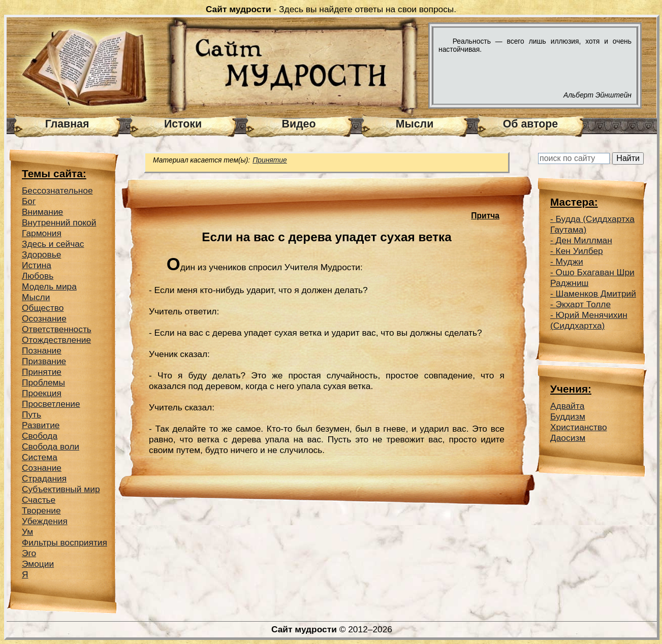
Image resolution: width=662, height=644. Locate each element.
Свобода (40, 436)
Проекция (42, 393)
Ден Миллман (584, 240)
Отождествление (56, 340)
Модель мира (49, 286)
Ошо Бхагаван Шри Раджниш (592, 278)
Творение (41, 510)
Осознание (44, 318)
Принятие (42, 372)
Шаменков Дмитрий (596, 294)
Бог (29, 201)
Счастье (39, 500)
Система (40, 457)
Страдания (44, 478)
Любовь (38, 276)
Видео (299, 124)
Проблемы (43, 382)
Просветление (51, 404)
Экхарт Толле (584, 304)
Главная (67, 124)
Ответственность (57, 329)
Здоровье (41, 254)
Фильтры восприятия (65, 542)
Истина (37, 265)
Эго (29, 553)
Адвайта (567, 406)
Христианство (579, 427)
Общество (43, 308)
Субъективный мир (61, 489)
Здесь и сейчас (53, 244)
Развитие (41, 425)
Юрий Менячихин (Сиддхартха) (589, 320)
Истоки (183, 124)
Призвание (44, 361)
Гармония (42, 233)
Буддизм (568, 416)
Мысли (415, 124)
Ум (27, 532)
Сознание (42, 468)
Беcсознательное (57, 190)
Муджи (570, 262)
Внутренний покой (59, 222)
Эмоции (38, 564)
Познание (42, 350)
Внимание (42, 212)
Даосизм (568, 438)
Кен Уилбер (579, 251)
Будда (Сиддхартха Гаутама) (592, 224)
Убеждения (45, 521)
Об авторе (530, 124)
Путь (31, 414)
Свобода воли (51, 446)
